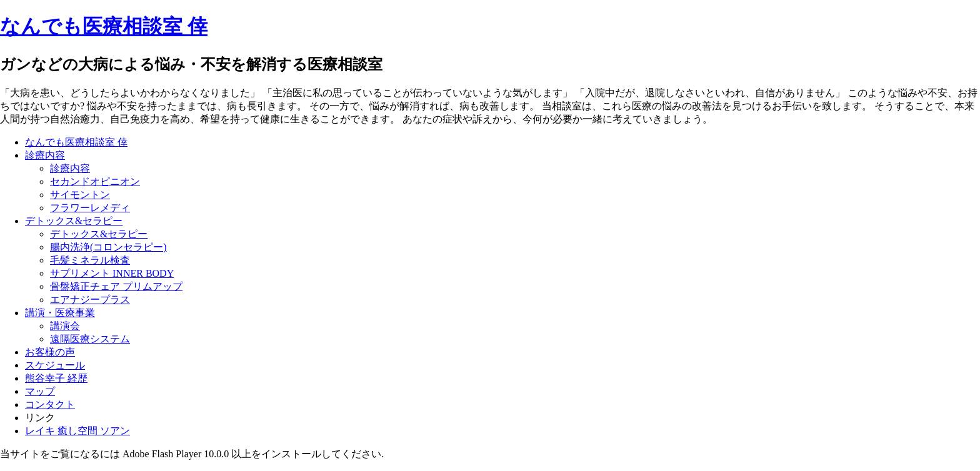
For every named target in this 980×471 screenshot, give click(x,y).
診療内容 (45, 155)
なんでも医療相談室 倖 (104, 26)
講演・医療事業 (60, 313)
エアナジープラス (90, 300)
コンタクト (50, 404)
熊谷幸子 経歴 (56, 378)
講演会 (65, 326)
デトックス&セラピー (74, 221)
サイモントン (80, 195)
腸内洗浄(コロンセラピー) (108, 247)
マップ (40, 391)
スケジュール (55, 365)
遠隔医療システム (90, 339)
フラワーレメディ (90, 208)
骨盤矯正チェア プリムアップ (116, 286)
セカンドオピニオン (95, 181)
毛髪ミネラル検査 (90, 260)
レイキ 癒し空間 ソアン (77, 431)
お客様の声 (50, 352)
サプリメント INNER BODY (112, 273)
